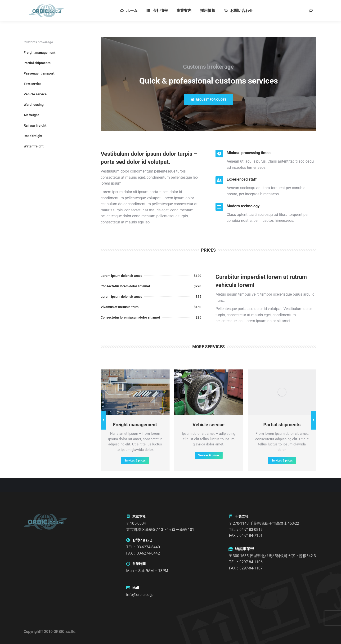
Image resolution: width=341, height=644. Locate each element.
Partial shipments (37, 63)
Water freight (34, 146)
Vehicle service (35, 94)
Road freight (33, 136)
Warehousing (34, 105)
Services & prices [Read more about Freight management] (135, 461)
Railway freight (35, 125)
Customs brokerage (38, 42)
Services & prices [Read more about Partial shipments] (282, 461)
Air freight (31, 115)
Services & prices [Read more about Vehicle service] (209, 455)
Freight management (40, 53)
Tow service (33, 84)
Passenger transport (39, 73)
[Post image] (135, 392)
